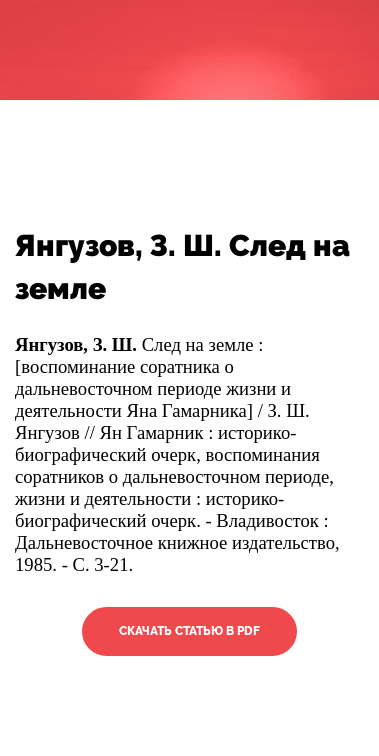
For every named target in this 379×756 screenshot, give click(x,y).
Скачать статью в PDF (189, 631)
